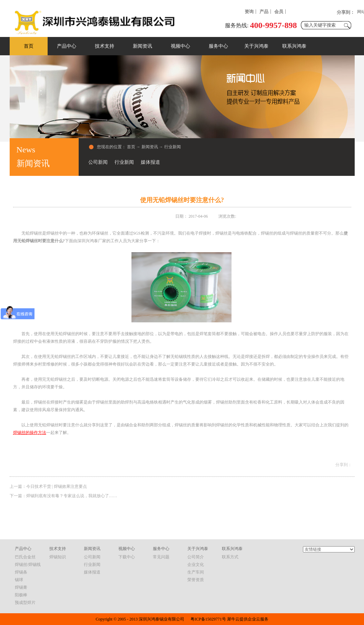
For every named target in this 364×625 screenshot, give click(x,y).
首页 (29, 46)
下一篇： (63, 496)
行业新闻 (173, 147)
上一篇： (48, 486)
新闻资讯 (150, 147)
